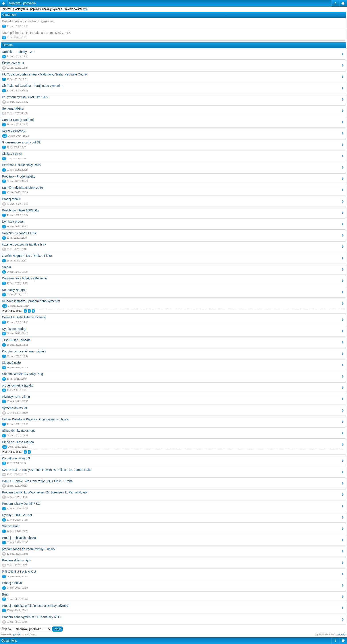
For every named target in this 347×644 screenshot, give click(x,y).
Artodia (342, 635)
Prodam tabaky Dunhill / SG (21, 504)
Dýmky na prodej (14, 329)
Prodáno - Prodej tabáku (19, 176)
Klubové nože (11, 363)
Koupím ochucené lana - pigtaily (24, 351)
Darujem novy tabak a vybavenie (24, 278)
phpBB (17, 635)
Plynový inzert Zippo (16, 397)
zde (85, 9)
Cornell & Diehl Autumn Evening (24, 317)
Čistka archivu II (13, 63)
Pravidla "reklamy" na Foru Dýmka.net (28, 21)
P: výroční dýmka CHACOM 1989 (25, 97)
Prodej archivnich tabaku (19, 538)
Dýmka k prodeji (13, 222)
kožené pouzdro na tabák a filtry (24, 244)
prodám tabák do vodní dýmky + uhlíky (29, 549)
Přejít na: (6, 629)
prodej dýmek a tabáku (18, 385)
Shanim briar (11, 526)
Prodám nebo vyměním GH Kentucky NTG (31, 617)
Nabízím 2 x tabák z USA (19, 233)
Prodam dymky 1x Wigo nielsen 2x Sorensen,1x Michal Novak (45, 492)
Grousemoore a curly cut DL (21, 142)
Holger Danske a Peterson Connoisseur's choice (35, 419)
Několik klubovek (14, 131)
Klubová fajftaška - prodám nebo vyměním (31, 301)
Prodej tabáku (12, 199)
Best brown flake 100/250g (20, 210)
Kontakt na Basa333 (16, 458)
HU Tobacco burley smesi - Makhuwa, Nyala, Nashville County (45, 74)
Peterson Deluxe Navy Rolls (21, 165)
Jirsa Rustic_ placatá (16, 340)
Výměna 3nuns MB (15, 408)
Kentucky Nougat (14, 290)
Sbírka (6, 267)
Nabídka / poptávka (22, 3)
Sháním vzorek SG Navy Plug (22, 374)
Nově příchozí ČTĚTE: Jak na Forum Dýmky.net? (36, 33)
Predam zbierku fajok (17, 560)
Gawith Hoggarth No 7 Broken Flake (27, 256)
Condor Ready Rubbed (18, 120)
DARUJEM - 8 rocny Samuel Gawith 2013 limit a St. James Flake (47, 470)
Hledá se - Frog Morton (18, 442)
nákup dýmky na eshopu (19, 431)
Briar (5, 594)
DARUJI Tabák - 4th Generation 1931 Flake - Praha (37, 481)
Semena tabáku (13, 108)
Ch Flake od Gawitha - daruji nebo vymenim (32, 86)
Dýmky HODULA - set (17, 515)
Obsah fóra (9, 640)
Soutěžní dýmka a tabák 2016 (22, 188)
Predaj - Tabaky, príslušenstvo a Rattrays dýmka (35, 606)
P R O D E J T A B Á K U (19, 572)
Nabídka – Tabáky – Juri (19, 52)
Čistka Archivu (12, 154)
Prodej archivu (12, 583)
